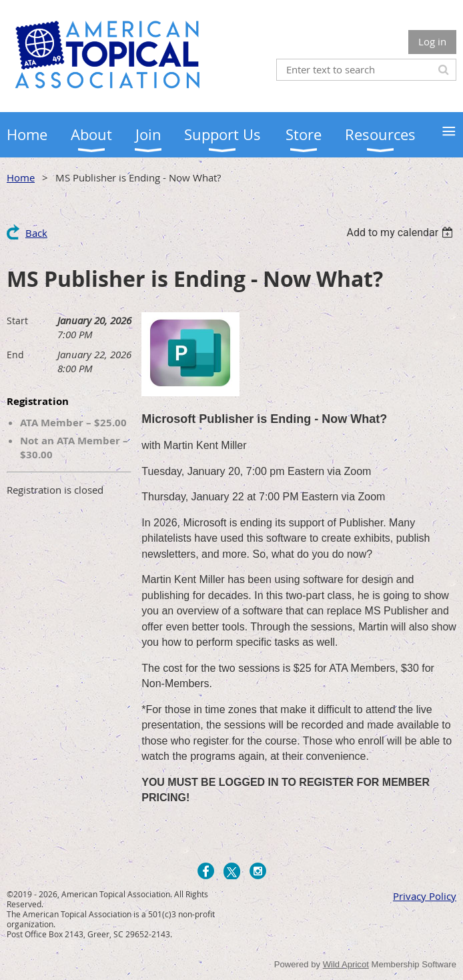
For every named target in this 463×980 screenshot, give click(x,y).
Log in (432, 41)
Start (17, 321)
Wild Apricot (346, 964)
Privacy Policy (425, 896)
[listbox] (401, 232)
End (15, 355)
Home (21, 177)
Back (36, 233)
